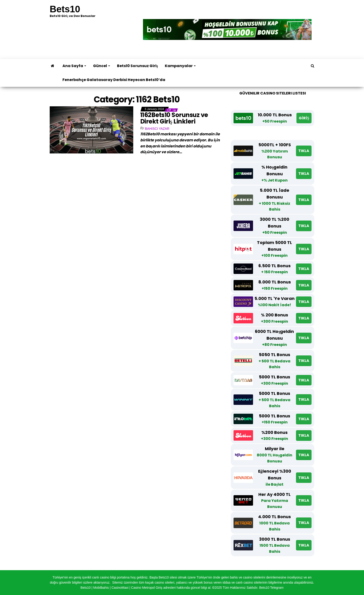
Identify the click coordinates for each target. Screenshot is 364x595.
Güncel (102, 66)
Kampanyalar (180, 66)
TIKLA (304, 151)
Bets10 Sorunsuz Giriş (137, 66)
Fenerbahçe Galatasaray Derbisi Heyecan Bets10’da (114, 80)
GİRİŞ (304, 118)
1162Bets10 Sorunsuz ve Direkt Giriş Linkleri (174, 118)
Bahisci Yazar (157, 129)
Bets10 (65, 9)
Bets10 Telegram (271, 588)
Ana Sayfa (74, 66)
